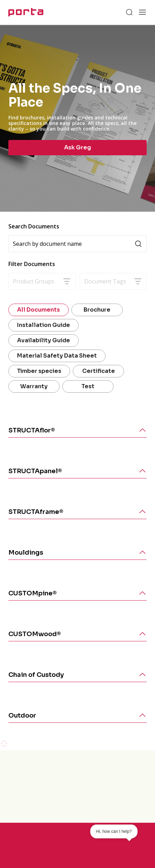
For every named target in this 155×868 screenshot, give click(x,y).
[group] (77, 118)
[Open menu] (142, 12)
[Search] (129, 12)
